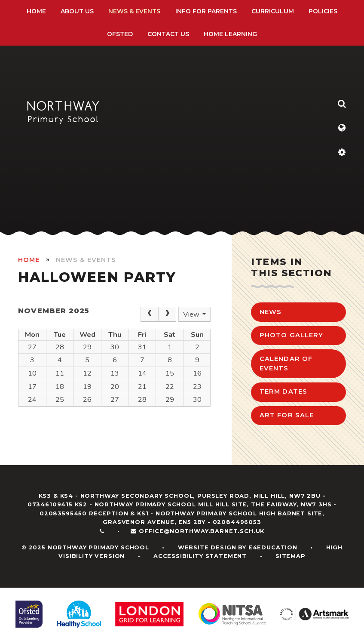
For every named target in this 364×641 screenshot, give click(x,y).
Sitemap (291, 556)
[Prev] (150, 314)
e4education (273, 547)
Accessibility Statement (200, 556)
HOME (29, 260)
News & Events (86, 260)
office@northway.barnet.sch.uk (202, 531)
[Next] (168, 314)
